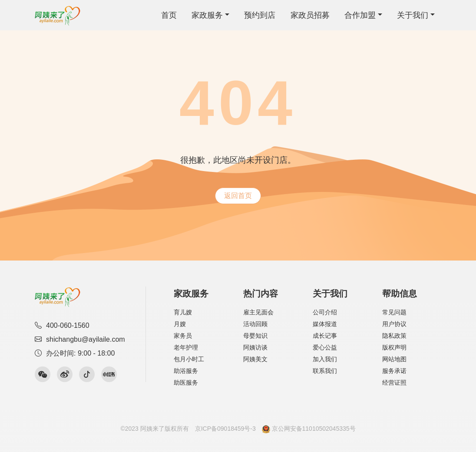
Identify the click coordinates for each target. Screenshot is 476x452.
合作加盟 (360, 15)
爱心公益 (325, 347)
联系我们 (325, 371)
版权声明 (394, 347)
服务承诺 (394, 371)
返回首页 (238, 196)
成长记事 (325, 336)
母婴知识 (255, 336)
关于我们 (413, 15)
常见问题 (394, 312)
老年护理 (186, 347)
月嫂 (180, 324)
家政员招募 (310, 15)
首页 (169, 15)
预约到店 (260, 15)
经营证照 (394, 383)
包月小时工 (189, 359)
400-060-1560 (62, 325)
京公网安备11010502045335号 (309, 429)
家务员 (183, 336)
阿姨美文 (255, 359)
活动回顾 (255, 324)
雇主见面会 (258, 312)
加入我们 (325, 359)
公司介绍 (325, 312)
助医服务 (186, 383)
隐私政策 (394, 336)
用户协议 (394, 324)
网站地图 (394, 359)
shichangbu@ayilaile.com (80, 339)
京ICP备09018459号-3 (225, 429)
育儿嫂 (183, 312)
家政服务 (207, 15)
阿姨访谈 (255, 347)
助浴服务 (186, 371)
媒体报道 (325, 324)
